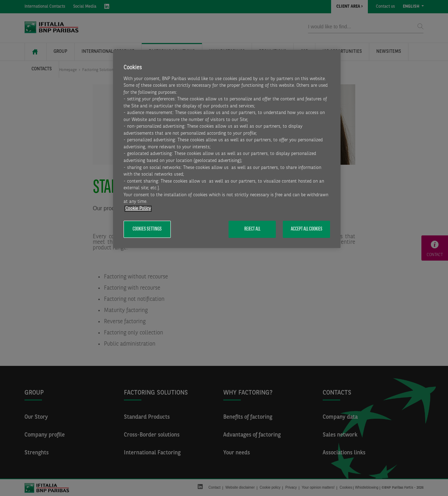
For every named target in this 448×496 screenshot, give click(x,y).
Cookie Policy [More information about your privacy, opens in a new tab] (138, 209)
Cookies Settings (147, 229)
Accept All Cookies (307, 229)
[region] (227, 149)
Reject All (252, 229)
